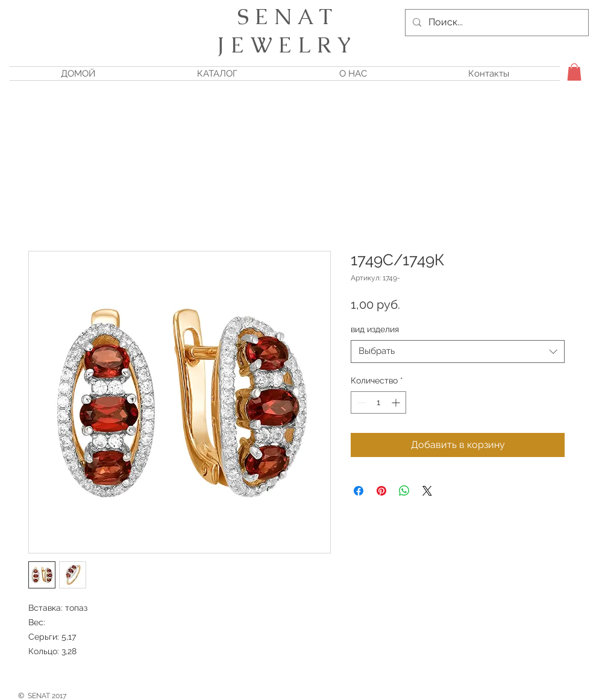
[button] (574, 72)
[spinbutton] (378, 402)
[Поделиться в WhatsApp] (404, 491)
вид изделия (375, 329)
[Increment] (397, 402)
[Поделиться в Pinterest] (381, 491)
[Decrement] (360, 402)
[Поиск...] (496, 23)
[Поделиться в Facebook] (359, 491)
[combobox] (458, 352)
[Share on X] (427, 491)
